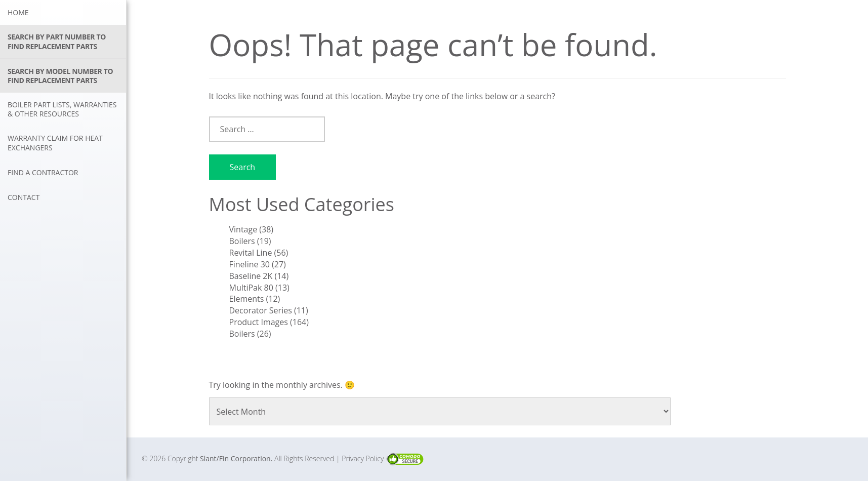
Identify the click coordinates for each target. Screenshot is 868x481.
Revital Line (251, 253)
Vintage (243, 229)
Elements (247, 299)
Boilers (242, 241)
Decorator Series (261, 310)
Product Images (259, 322)
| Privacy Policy (361, 458)
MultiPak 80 (251, 288)
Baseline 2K (251, 276)
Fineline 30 (250, 264)
